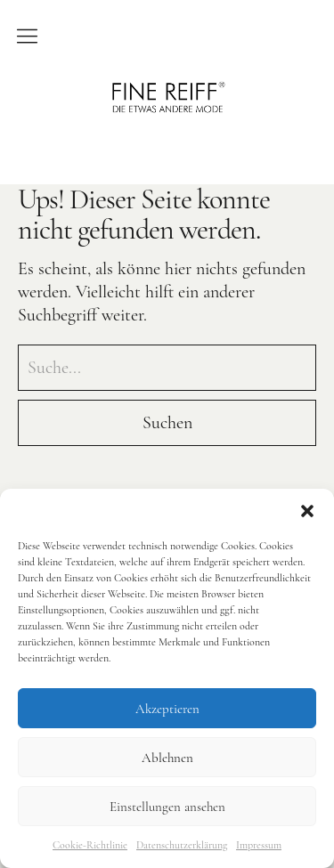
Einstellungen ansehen (167, 807)
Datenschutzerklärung (182, 845)
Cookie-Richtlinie (90, 845)
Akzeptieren (167, 709)
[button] (307, 511)
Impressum (259, 845)
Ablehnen (167, 758)
